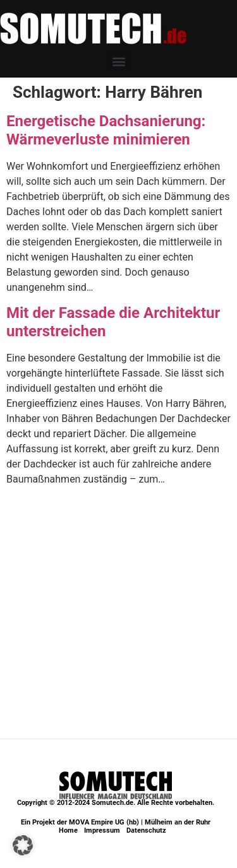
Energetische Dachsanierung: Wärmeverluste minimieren (106, 130)
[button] (118, 61)
